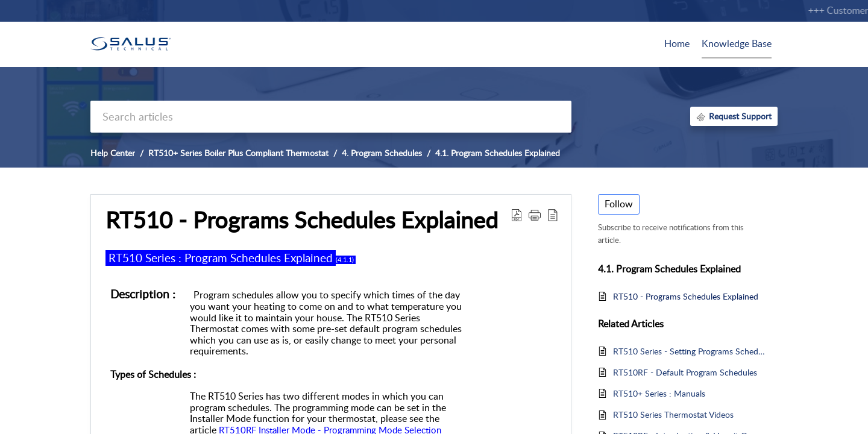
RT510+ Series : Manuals (659, 393)
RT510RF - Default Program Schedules (685, 372)
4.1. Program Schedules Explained (498, 153)
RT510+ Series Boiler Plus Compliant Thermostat (238, 153)
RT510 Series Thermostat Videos (673, 414)
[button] (535, 215)
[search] (331, 117)
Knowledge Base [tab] (737, 43)
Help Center (113, 153)
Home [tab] (677, 43)
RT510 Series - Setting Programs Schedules (689, 351)
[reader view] (553, 215)
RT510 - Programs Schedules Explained (302, 220)
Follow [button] (619, 204)
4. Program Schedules (382, 153)
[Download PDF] (517, 215)
